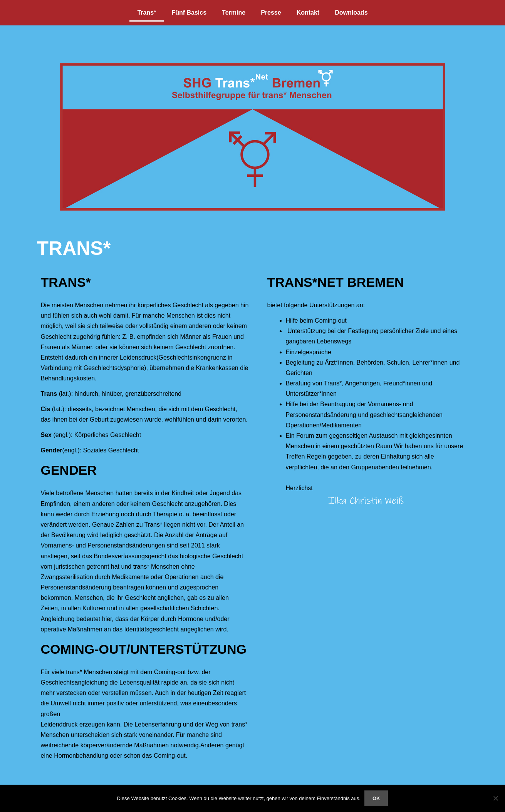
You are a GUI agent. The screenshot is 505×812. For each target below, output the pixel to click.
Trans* (147, 13)
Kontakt (308, 13)
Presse (271, 13)
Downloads (351, 13)
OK (376, 798)
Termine (234, 13)
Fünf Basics (189, 13)
